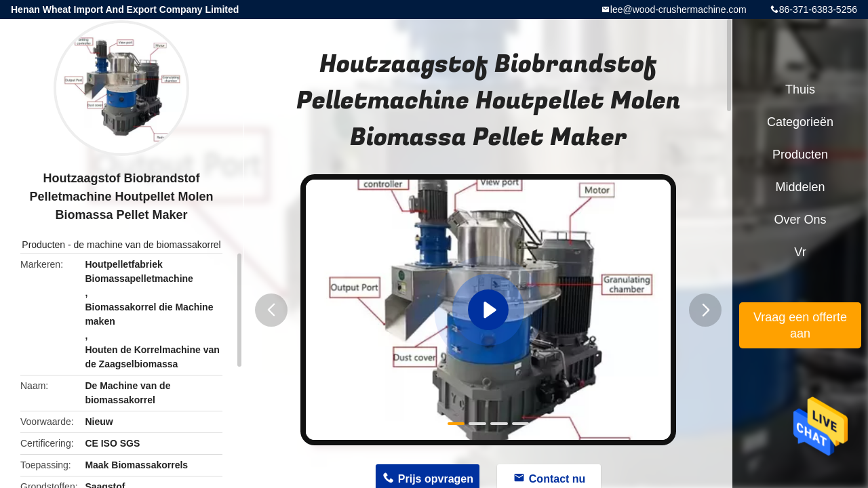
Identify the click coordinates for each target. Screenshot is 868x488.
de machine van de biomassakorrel (147, 245)
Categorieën (800, 122)
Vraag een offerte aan (800, 325)
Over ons (800, 220)
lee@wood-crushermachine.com (678, 9)
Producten (43, 245)
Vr (800, 252)
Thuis (800, 89)
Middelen (800, 187)
